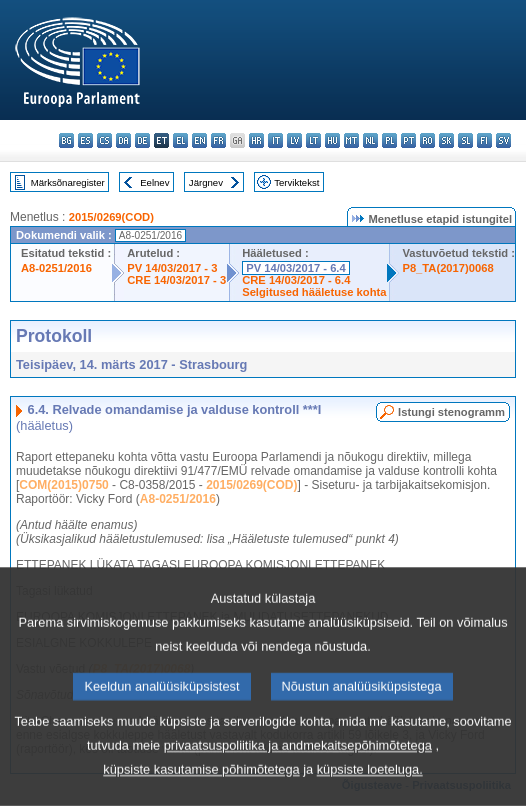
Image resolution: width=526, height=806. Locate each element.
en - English (199, 140)
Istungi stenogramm (451, 412)
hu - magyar (332, 140)
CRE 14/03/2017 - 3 (176, 280)
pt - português (408, 140)
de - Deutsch (142, 140)
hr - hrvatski (256, 140)
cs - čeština (104, 140)
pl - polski (389, 140)
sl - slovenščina (465, 140)
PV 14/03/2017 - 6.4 (296, 268)
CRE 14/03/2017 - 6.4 (296, 280)
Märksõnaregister (68, 182)
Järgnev (206, 182)
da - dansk (123, 140)
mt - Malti (351, 140)
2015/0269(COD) (111, 217)
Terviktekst (296, 182)
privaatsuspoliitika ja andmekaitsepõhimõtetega (298, 782)
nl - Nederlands (370, 140)
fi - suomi (484, 140)
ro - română (427, 140)
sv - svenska (503, 140)
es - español (85, 140)
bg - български (66, 140)
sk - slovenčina (446, 140)
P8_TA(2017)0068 (447, 268)
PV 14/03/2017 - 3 (172, 268)
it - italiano (275, 140)
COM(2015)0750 (63, 485)
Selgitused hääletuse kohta (314, 292)
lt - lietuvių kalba (313, 140)
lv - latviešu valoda (294, 140)
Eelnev (154, 182)
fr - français (218, 140)
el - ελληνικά (180, 140)
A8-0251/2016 (56, 268)
